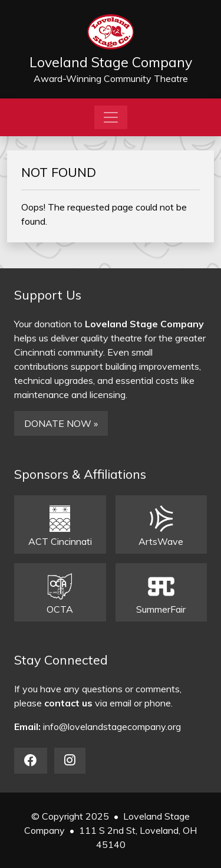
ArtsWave (161, 526)
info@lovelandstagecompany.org (112, 726)
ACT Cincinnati (60, 526)
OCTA (60, 594)
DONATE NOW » (61, 423)
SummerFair (161, 594)
